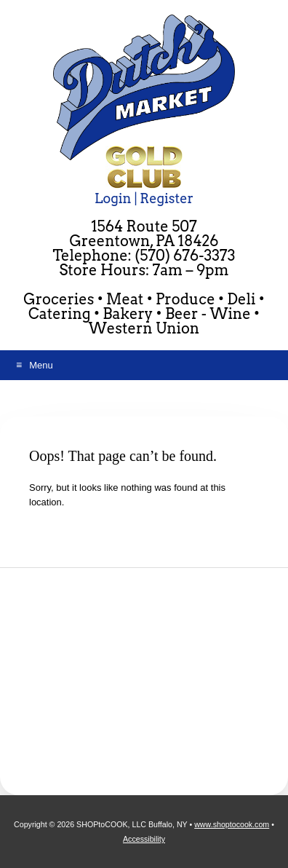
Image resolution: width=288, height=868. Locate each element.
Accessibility (144, 839)
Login (113, 198)
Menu (41, 365)
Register (167, 198)
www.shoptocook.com (232, 824)
